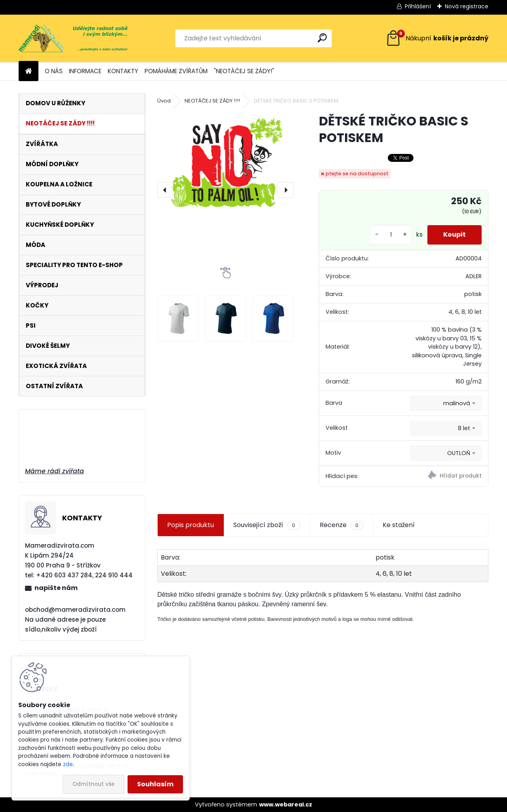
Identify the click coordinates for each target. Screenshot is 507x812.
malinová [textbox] (457, 403)
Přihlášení (418, 6)
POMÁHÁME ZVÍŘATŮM (176, 71)
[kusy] (391, 235)
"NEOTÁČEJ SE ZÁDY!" (244, 71)
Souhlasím (155, 784)
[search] (322, 38)
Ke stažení (399, 525)
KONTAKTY (123, 71)
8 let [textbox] (464, 428)
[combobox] (446, 403)
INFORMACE (85, 71)
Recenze (341, 525)
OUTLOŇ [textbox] (459, 453)
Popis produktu (191, 525)
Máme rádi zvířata (54, 471)
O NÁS (54, 71)
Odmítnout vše (93, 784)
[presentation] (165, 190)
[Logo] (73, 38)
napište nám (56, 588)
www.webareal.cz (286, 804)
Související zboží (267, 525)
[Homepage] (29, 71)
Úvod (164, 101)
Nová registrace (467, 6)
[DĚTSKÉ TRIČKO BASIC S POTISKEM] (225, 173)
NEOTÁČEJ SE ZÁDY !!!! (212, 101)
